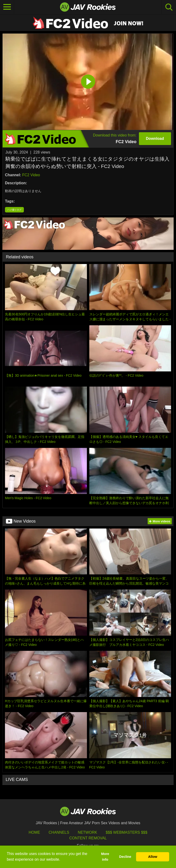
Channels (59, 832)
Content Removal (88, 838)
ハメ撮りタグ (14, 210)
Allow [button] (153, 857)
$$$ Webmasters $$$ (127, 832)
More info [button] (105, 857)
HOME (34, 832)
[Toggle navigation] (7, 7)
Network (87, 832)
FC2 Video (31, 175)
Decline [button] (125, 857)
